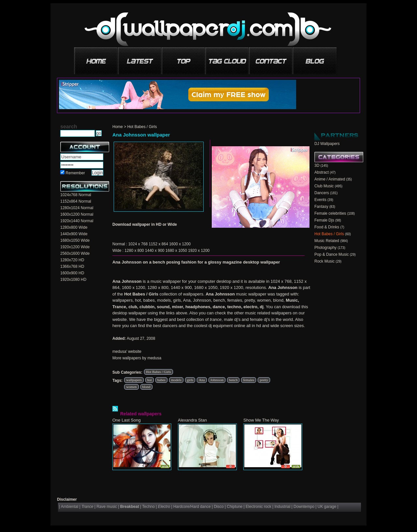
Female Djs (324, 220)
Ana (202, 380)
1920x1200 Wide (75, 247)
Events (320, 200)
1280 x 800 (134, 251)
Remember (75, 173)
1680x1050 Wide (75, 240)
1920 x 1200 (199, 251)
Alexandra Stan (192, 420)
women (131, 387)
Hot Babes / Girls (142, 127)
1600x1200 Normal (77, 214)
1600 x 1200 (180, 244)
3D (317, 165)
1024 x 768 (138, 244)
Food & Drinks (327, 227)
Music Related (327, 241)
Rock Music (324, 261)
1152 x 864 (158, 244)
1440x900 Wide (74, 234)
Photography (325, 248)
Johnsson (217, 380)
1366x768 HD (72, 266)
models (176, 380)
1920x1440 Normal (77, 221)
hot (150, 380)
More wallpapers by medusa (137, 358)
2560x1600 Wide (75, 253)
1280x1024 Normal (77, 208)
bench (233, 380)
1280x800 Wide (74, 227)
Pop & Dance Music (331, 254)
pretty (264, 380)
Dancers (322, 193)
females (249, 380)
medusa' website (127, 352)
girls (190, 380)
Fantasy (321, 207)
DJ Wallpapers (327, 144)
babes (161, 380)
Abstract (322, 172)
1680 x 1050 (176, 251)
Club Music (324, 186)
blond (146, 387)
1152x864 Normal (76, 201)
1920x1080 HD (73, 280)
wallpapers (134, 380)
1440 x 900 (155, 251)
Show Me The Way (261, 420)
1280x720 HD (72, 260)
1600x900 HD (72, 273)
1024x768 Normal (76, 195)
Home (118, 127)
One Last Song (127, 420)
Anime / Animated (330, 179)
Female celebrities (330, 213)
